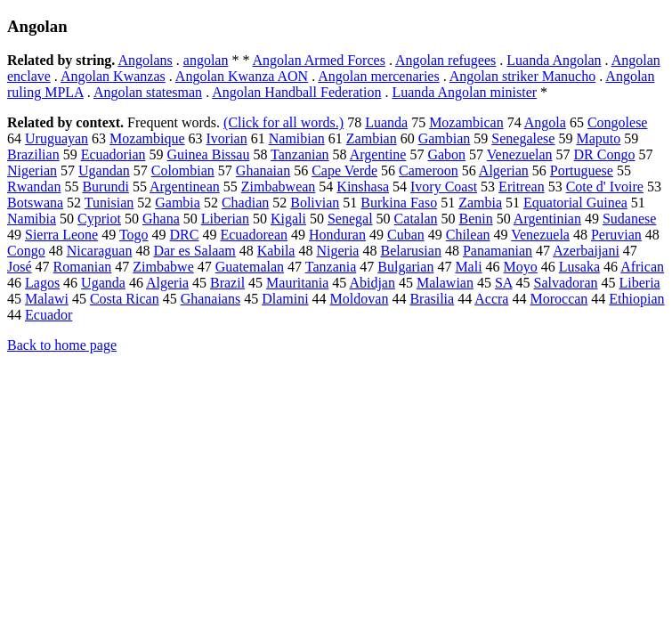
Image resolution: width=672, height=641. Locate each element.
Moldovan (360, 299)
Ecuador (49, 315)
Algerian (504, 170)
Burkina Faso (399, 203)
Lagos (42, 283)
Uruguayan (57, 138)
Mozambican (466, 122)
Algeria (167, 283)
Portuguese (582, 170)
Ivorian (227, 138)
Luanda (386, 122)
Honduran (337, 235)
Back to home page (62, 345)
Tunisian (109, 203)
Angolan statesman (148, 92)
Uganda (103, 283)
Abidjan (372, 283)
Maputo (598, 138)
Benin (475, 219)
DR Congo (605, 154)
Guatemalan (250, 267)
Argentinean (185, 187)
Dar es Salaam (194, 251)
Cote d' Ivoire (605, 187)
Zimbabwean (279, 187)
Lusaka (579, 267)
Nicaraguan (100, 251)
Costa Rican (125, 299)
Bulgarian (405, 267)
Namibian (297, 138)
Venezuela (540, 235)
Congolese (618, 122)
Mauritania (297, 283)
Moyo (521, 267)
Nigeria (337, 251)
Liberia (640, 283)
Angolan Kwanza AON (242, 76)
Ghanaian (263, 170)
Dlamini (285, 299)
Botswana (35, 203)
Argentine (378, 154)
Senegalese (523, 138)
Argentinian (547, 219)
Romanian (83, 267)
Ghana (161, 219)
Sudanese (629, 219)
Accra (491, 299)
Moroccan (559, 299)
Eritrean (522, 187)
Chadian (245, 203)
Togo (134, 235)
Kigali (288, 219)
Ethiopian (636, 299)
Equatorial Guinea (575, 203)
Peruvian (616, 235)
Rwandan (34, 187)
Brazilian (33, 154)
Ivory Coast (444, 187)
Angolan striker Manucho (522, 76)
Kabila (276, 251)
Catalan (416, 219)
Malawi (47, 299)
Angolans (145, 60)
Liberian (225, 219)
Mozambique (147, 138)
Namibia (32, 219)
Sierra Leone (61, 235)
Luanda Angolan (554, 60)
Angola (545, 122)
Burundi (105, 187)
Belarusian (410, 251)
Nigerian (32, 170)
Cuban (406, 235)
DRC (185, 235)
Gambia (178, 203)
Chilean (468, 235)
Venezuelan (520, 154)
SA (504, 283)
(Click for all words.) (283, 122)
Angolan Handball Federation (296, 92)
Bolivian (315, 203)
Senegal (350, 219)
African (642, 267)
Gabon (446, 154)
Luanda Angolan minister (464, 92)
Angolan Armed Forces (319, 60)
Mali (468, 267)
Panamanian (498, 251)
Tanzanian (300, 154)
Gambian (445, 138)
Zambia (480, 203)
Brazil (227, 283)
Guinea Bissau (209, 154)
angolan (206, 60)
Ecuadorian (113, 154)
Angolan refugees (445, 60)
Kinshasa (363, 187)
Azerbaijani (586, 251)
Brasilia (432, 299)
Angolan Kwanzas (113, 76)
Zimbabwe (163, 267)
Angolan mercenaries (378, 76)
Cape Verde (344, 170)
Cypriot (99, 219)
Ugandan (104, 170)
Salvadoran (566, 283)
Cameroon (429, 170)
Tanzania (331, 267)
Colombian (183, 170)
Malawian (445, 283)
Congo (26, 251)
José (20, 267)
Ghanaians (211, 299)
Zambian (372, 138)
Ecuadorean (254, 235)
